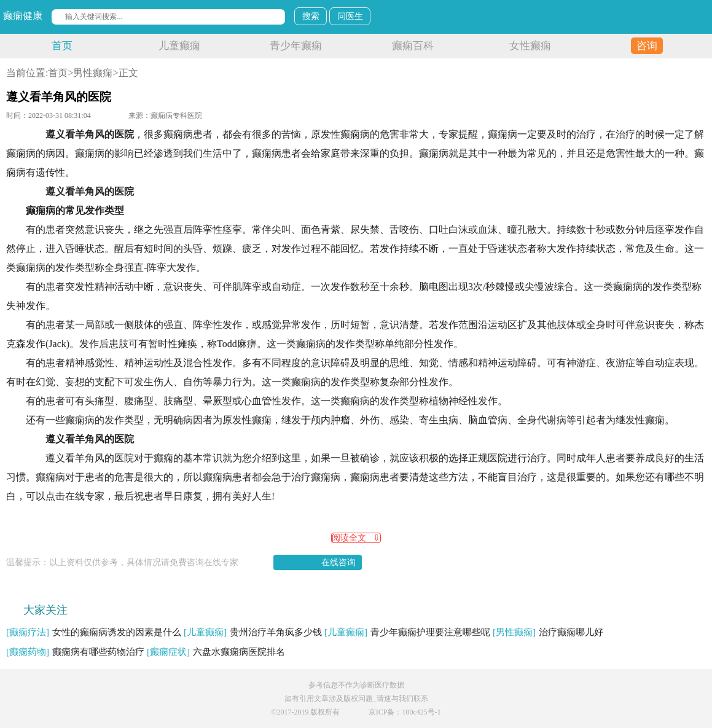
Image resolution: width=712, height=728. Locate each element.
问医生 (350, 16)
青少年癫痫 (296, 46)
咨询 (647, 46)
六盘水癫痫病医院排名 (216, 652)
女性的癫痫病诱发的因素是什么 (94, 632)
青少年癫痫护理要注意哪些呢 (407, 632)
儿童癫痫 (179, 46)
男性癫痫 (93, 73)
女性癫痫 (530, 46)
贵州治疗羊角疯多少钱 (253, 632)
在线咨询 (338, 562)
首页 (62, 46)
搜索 (311, 16)
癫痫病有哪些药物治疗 (75, 652)
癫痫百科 (413, 46)
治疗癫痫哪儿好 (548, 632)
